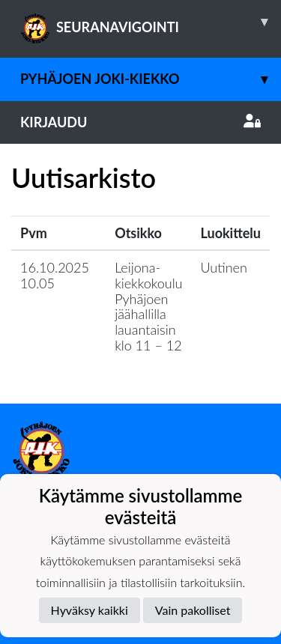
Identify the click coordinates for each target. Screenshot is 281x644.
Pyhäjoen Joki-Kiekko (151, 79)
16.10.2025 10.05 (55, 275)
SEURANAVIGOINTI (151, 22)
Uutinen (224, 267)
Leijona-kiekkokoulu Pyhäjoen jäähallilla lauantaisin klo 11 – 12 (148, 306)
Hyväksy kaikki (90, 610)
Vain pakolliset (193, 610)
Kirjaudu (140, 122)
